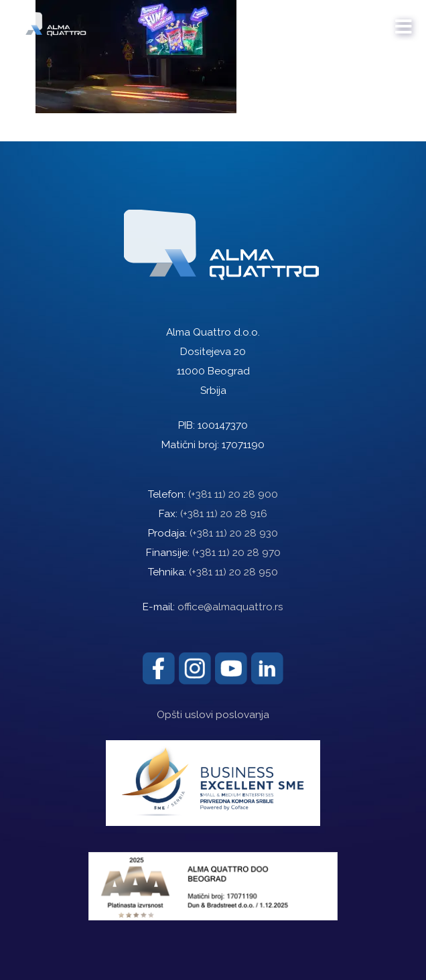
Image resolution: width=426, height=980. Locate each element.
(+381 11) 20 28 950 (233, 572)
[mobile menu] (404, 20)
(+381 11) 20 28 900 (233, 494)
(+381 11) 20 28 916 (224, 514)
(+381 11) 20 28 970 (236, 553)
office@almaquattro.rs (230, 607)
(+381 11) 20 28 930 (234, 533)
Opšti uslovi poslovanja (213, 715)
